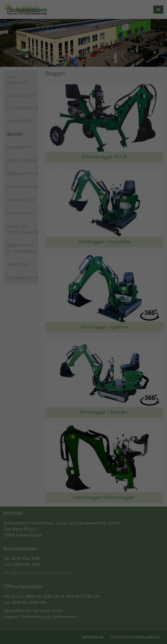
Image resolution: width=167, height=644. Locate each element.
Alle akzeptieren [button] (84, 352)
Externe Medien (124, 335)
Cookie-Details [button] (59, 391)
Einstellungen (34, 324)
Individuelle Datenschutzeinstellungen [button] (83, 381)
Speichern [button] (84, 367)
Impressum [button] (111, 391)
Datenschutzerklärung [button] (86, 391)
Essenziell (34, 335)
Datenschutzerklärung (42, 320)
